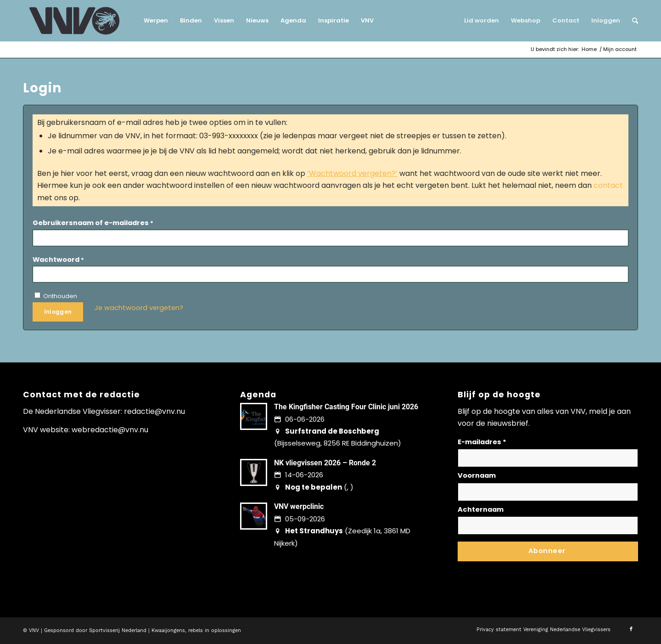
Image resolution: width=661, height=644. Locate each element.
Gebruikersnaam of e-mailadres (93, 223)
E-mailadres (482, 442)
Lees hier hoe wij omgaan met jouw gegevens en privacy (526, 568)
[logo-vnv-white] (75, 21)
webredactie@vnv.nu (110, 430)
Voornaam (477, 475)
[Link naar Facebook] (631, 629)
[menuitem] (156, 21)
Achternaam (481, 509)
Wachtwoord (58, 260)
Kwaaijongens (168, 630)
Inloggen (58, 312)
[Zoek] (632, 21)
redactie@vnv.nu (154, 411)
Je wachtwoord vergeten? (139, 308)
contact (608, 185)
